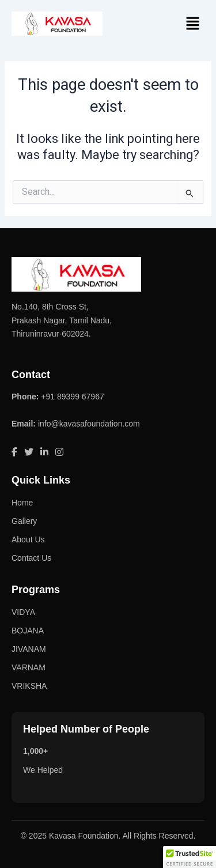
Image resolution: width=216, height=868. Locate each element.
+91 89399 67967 (72, 397)
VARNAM (29, 667)
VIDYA (23, 612)
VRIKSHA (29, 686)
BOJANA (28, 631)
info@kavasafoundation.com (89, 424)
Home (22, 503)
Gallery (24, 521)
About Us (28, 539)
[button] (193, 24)
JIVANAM (29, 649)
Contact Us (31, 558)
